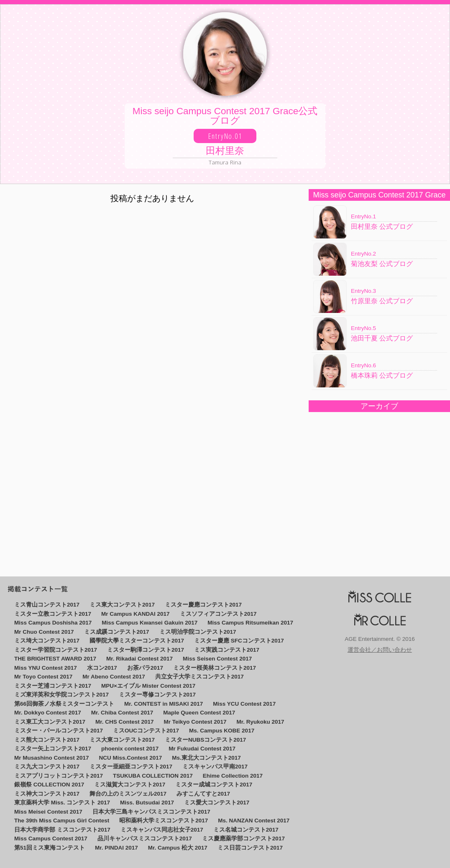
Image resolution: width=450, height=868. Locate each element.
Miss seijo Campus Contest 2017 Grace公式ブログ (225, 136)
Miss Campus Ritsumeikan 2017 (250, 623)
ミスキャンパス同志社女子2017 (162, 830)
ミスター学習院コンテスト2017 (56, 650)
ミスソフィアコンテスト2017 (218, 614)
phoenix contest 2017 (130, 749)
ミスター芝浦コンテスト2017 (53, 686)
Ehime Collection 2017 (233, 776)
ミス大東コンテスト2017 (122, 740)
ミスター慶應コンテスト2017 (203, 605)
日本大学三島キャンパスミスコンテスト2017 (151, 812)
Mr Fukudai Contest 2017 (202, 749)
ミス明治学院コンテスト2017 (198, 632)
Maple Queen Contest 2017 (199, 713)
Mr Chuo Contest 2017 (44, 632)
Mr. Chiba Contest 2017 (122, 713)
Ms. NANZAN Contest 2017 (254, 821)
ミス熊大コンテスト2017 (47, 740)
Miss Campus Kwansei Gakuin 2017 (150, 623)
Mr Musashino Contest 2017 (52, 758)
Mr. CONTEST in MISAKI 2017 (164, 704)
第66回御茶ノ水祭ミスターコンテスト (64, 704)
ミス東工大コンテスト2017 (50, 722)
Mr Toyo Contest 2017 (43, 677)
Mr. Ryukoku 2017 (260, 722)
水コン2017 (102, 668)
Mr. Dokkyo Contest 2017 (48, 713)
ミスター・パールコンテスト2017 (59, 731)
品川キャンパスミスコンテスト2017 (145, 839)
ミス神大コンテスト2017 (47, 794)
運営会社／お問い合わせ (380, 650)
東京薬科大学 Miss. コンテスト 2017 (62, 803)
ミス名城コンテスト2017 (246, 830)
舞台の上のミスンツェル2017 (128, 794)
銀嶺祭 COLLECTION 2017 (49, 785)
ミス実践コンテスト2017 (227, 650)
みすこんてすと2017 (203, 794)
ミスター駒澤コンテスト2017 (146, 650)
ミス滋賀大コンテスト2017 (130, 785)
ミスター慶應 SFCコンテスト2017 (239, 641)
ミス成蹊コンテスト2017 (117, 632)
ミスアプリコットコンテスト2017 (59, 776)
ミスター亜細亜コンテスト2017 (131, 767)
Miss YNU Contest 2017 (46, 668)
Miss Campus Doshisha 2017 (53, 623)
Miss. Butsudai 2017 (147, 803)
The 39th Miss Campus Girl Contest (62, 821)
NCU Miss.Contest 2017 (131, 758)
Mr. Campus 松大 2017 (178, 848)
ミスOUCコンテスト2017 (146, 731)
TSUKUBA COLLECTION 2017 (153, 776)
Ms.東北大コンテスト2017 (206, 758)
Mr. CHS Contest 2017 (125, 722)
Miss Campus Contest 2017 (51, 839)
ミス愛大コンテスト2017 (217, 803)
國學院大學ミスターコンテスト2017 (137, 641)
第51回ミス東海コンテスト (50, 848)
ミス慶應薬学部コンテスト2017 (243, 839)
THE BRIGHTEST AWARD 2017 (55, 659)
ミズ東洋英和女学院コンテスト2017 (61, 695)
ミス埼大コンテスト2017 (47, 641)
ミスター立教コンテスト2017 (53, 614)
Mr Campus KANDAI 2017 (136, 614)
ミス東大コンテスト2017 (122, 605)
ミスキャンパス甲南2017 (215, 767)
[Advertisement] (376, 488)
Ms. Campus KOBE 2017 (222, 731)
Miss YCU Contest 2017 (244, 704)
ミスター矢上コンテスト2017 (53, 749)
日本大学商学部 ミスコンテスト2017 (62, 830)
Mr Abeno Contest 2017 (114, 677)
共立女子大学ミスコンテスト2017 (199, 677)
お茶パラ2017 (145, 668)
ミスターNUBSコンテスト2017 (205, 740)
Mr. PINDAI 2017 (116, 848)
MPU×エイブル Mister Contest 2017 (148, 686)
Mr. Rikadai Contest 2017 (139, 659)
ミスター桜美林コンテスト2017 (215, 668)
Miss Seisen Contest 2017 (217, 659)
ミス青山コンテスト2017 (47, 605)
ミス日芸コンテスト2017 (250, 848)
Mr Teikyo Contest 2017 (195, 722)
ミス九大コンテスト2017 (47, 767)
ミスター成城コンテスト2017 (214, 785)
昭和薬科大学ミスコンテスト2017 (164, 821)
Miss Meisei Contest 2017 (48, 812)
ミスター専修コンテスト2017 (157, 695)
